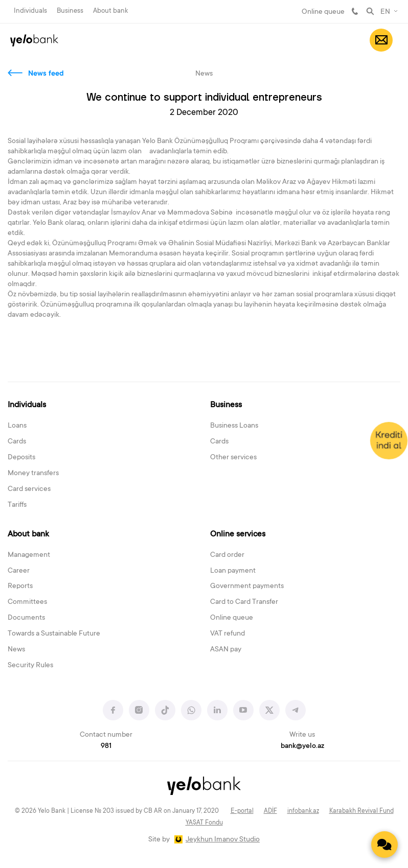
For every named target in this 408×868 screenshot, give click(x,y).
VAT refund (228, 634)
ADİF (270, 811)
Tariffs (17, 505)
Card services (29, 489)
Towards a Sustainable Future (54, 634)
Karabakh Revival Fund (361, 811)
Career (19, 571)
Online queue (323, 12)
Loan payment (233, 571)
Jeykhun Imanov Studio (223, 840)
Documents (26, 618)
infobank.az (303, 811)
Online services (238, 534)
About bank (110, 11)
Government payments (247, 587)
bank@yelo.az (302, 746)
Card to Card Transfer (244, 602)
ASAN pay (226, 650)
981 (355, 11)
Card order (227, 555)
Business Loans (234, 426)
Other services (233, 458)
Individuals (30, 11)
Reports (20, 587)
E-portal (242, 811)
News (16, 650)
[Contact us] (384, 844)
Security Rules (30, 666)
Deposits (21, 458)
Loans (17, 426)
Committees (27, 602)
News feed (46, 74)
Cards (17, 442)
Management (29, 555)
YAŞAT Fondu (204, 823)
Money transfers (33, 474)
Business (70, 11)
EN (385, 12)
